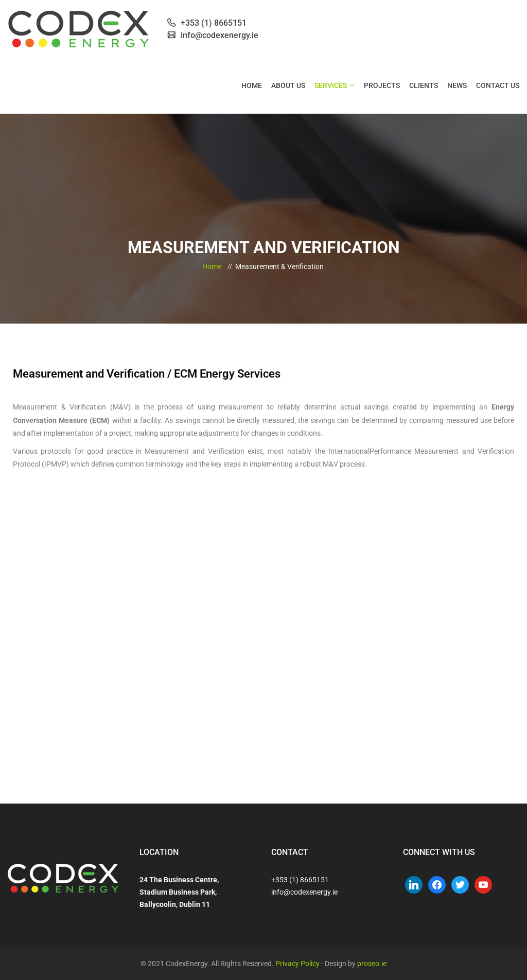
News (457, 85)
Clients (424, 85)
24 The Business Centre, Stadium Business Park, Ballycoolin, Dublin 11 (179, 892)
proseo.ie (372, 964)
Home (252, 85)
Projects (382, 85)
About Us (288, 85)
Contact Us (498, 85)
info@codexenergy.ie (304, 892)
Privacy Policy (297, 964)
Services (331, 85)
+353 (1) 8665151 (300, 880)
